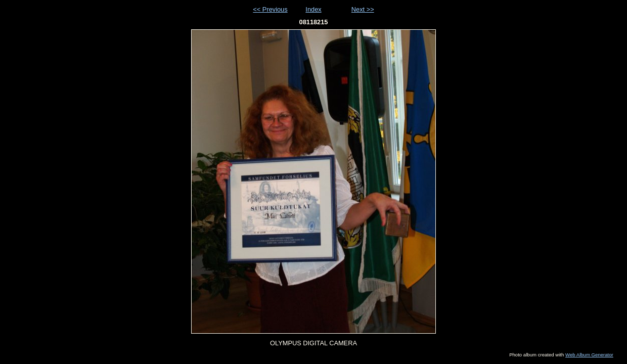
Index (313, 9)
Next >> (363, 9)
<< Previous (270, 9)
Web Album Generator (589, 355)
